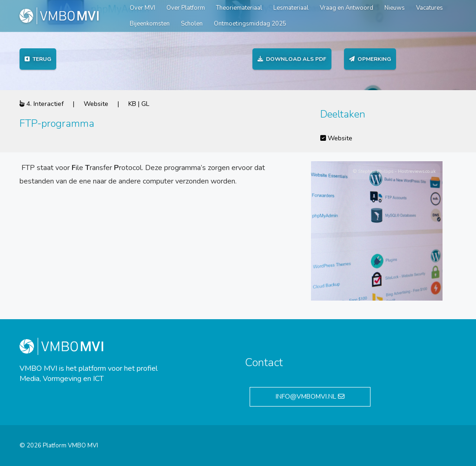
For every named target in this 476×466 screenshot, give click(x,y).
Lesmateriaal (291, 8)
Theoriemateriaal (239, 8)
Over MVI (142, 8)
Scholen (192, 24)
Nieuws (395, 8)
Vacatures (430, 8)
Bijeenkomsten (150, 24)
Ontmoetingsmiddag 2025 (250, 24)
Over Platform (186, 8)
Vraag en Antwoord (347, 8)
